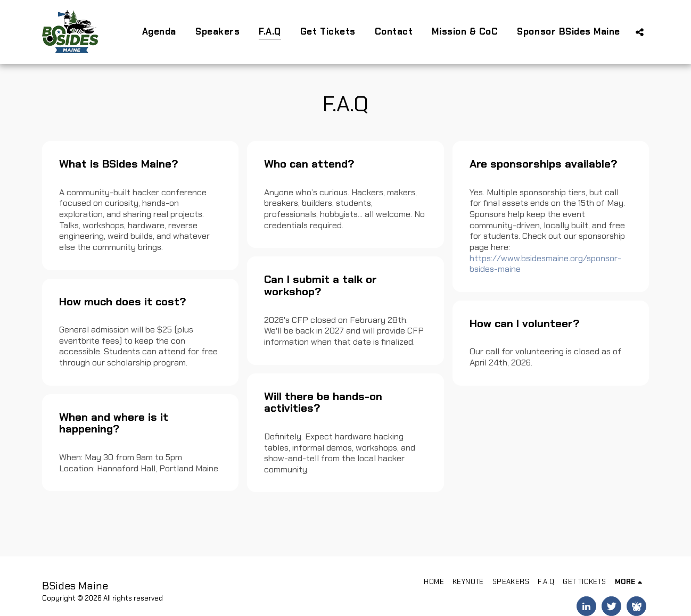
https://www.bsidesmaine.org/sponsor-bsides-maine (545, 264)
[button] (640, 32)
